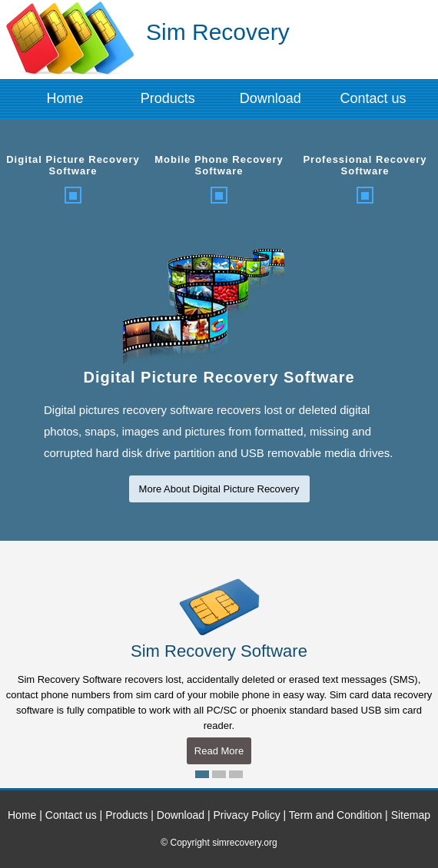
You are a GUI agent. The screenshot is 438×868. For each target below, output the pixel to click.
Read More (219, 751)
